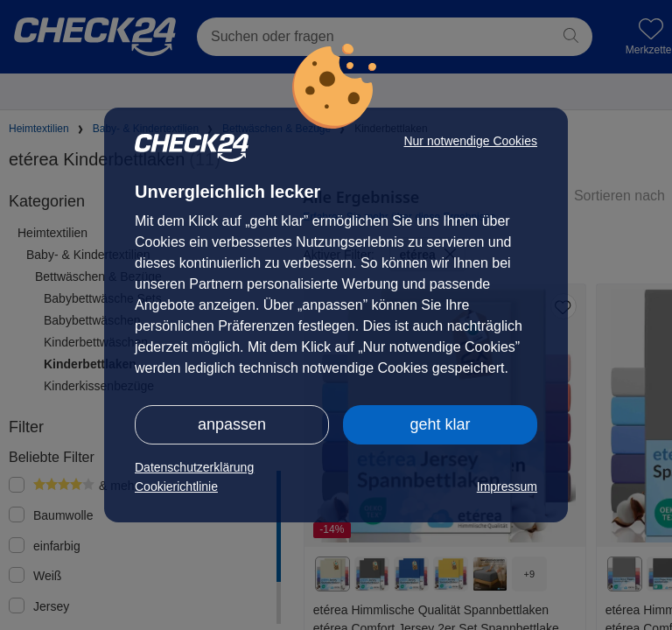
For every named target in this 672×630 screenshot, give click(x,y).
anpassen (232, 424)
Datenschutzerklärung (194, 467)
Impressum (507, 486)
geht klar (440, 424)
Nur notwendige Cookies (470, 141)
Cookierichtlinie (176, 486)
